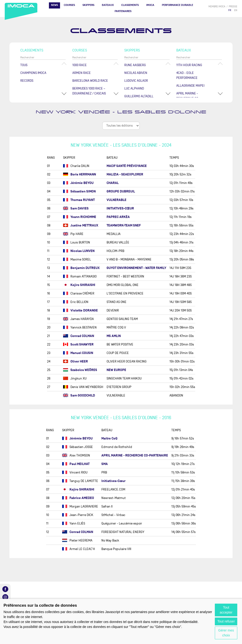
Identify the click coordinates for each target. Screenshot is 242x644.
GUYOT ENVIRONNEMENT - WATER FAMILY (136, 268)
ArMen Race (82, 73)
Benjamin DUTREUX (81, 268)
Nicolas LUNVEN (79, 251)
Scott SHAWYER (78, 344)
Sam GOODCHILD (79, 395)
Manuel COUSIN (78, 353)
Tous (24, 65)
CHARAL (113, 183)
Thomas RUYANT (79, 200)
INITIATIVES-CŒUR (120, 208)
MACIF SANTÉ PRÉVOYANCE (127, 166)
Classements (130, 5)
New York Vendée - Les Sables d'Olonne (121, 112)
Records (27, 81)
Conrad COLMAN (79, 336)
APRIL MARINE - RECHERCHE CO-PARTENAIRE (135, 455)
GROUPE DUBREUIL (121, 191)
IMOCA (150, 5)
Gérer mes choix (226, 633)
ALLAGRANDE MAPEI (190, 86)
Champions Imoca (33, 73)
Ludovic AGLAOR (136, 81)
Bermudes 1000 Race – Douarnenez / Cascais (89, 91)
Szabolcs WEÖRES (80, 370)
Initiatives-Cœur (113, 481)
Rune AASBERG (135, 65)
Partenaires (123, 11)
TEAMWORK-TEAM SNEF (124, 225)
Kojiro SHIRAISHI (79, 285)
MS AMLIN (114, 336)
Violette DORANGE (80, 310)
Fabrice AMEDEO (78, 498)
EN (236, 10)
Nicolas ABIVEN (136, 73)
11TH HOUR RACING (189, 65)
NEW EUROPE (116, 370)
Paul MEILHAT (76, 464)
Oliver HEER (76, 361)
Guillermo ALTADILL (139, 96)
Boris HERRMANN (80, 174)
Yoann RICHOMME (80, 217)
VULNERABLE (117, 200)
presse (233, 6)
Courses (69, 5)
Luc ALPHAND (134, 88)
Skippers (88, 5)
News (54, 5)
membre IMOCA (217, 6)
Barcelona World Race (90, 81)
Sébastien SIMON (79, 191)
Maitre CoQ (109, 438)
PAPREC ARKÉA (118, 217)
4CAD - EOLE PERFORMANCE (187, 75)
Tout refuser (226, 621)
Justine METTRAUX (81, 225)
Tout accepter (226, 610)
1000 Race (80, 65)
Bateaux (108, 5)
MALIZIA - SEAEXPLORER (125, 174)
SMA (105, 464)
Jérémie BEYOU (78, 183)
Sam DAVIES (76, 208)
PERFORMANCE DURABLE (177, 5)
